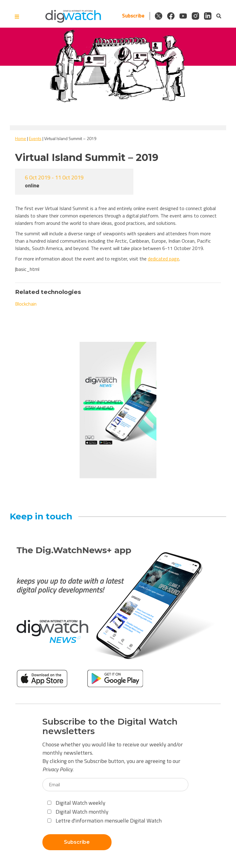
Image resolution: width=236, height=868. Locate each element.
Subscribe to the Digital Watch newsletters (110, 726)
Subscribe (133, 16)
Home (21, 138)
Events (35, 138)
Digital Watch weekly (76, 803)
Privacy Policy (57, 769)
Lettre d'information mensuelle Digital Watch (104, 821)
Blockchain (26, 304)
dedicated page (163, 259)
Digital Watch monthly (78, 812)
